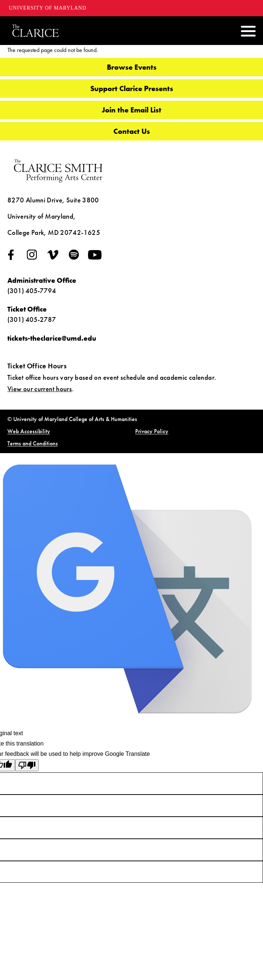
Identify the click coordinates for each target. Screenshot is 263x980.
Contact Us (132, 131)
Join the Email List (131, 110)
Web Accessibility (29, 431)
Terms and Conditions (33, 443)
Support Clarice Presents (132, 88)
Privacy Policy (152, 431)
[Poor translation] (27, 765)
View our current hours (40, 389)
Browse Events (132, 67)
